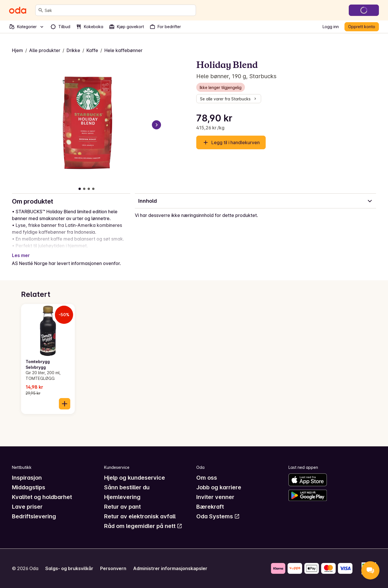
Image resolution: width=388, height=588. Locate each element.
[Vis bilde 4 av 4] (93, 189)
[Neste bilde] (156, 125)
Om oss (207, 478)
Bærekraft (210, 507)
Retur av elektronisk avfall (140, 516)
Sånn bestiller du (127, 487)
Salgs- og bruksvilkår (69, 568)
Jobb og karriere (219, 487)
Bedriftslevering (34, 516)
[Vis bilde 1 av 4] (80, 189)
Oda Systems (218, 516)
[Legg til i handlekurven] (65, 404)
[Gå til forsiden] (18, 10)
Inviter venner (215, 497)
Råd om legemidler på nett (143, 526)
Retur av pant (122, 507)
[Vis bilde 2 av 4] (84, 189)
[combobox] (119, 10)
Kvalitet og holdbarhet (42, 497)
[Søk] (41, 10)
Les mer (21, 255)
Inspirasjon (27, 478)
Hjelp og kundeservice (135, 478)
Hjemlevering (122, 497)
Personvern (113, 568)
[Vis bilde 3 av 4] (89, 189)
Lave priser (27, 507)
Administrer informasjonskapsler (170, 568)
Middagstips (29, 487)
